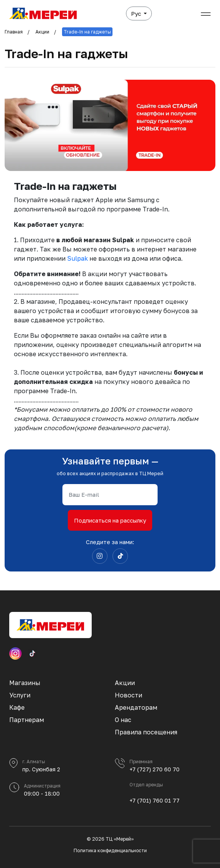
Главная (14, 32)
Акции (42, 32)
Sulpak (78, 258)
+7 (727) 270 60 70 (155, 769)
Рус (137, 13)
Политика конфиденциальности (110, 850)
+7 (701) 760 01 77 (155, 800)
